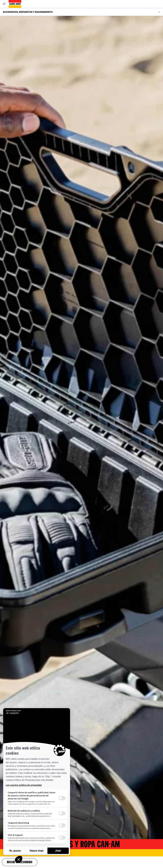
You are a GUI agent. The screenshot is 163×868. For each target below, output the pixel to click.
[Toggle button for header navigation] (4, 4)
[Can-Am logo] (15, 4)
